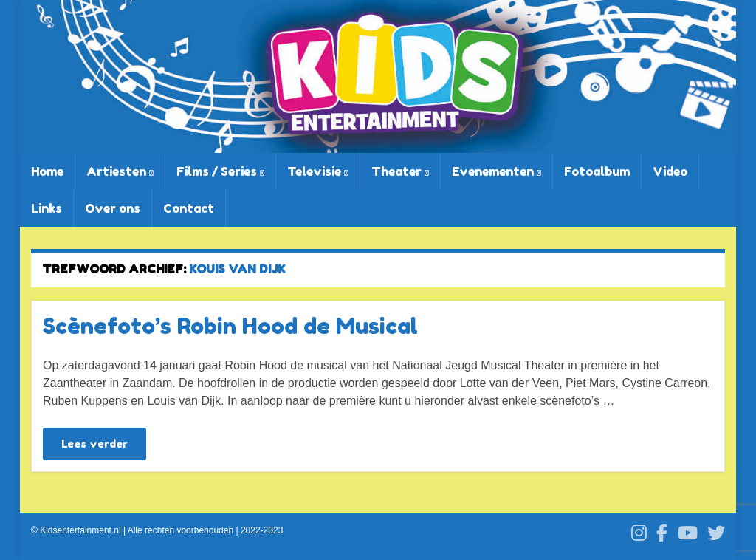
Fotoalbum (597, 171)
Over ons (113, 208)
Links (47, 208)
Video (670, 171)
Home (47, 171)
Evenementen (496, 171)
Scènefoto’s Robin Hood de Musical (230, 326)
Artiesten (120, 171)
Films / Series (220, 171)
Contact (189, 208)
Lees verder (94, 444)
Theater (400, 171)
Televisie (318, 171)
